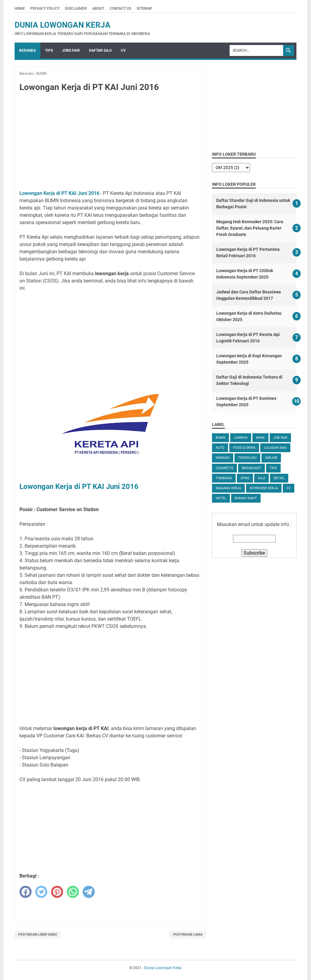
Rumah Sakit (246, 498)
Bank (260, 438)
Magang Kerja (228, 488)
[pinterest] (57, 892)
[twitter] (41, 892)
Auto (220, 448)
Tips (49, 50)
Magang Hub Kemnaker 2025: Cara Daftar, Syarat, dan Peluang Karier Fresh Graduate (250, 228)
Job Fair (280, 438)
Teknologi (247, 458)
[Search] (256, 50)
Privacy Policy (45, 9)
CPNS (245, 478)
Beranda (27, 50)
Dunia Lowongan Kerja (63, 25)
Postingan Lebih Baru (38, 935)
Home (20, 9)
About (98, 9)
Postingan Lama (188, 935)
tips (273, 468)
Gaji (261, 478)
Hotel (221, 498)
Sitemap (145, 9)
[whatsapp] (73, 892)
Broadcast (251, 468)
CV (123, 50)
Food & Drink (244, 448)
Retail (279, 478)
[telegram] (89, 892)
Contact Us (120, 9)
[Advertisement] (110, 142)
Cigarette (224, 468)
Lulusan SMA (275, 448)
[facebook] (26, 892)
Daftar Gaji (100, 50)
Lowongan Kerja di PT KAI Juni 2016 (59, 193)
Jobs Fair (71, 50)
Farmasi (223, 458)
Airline (271, 458)
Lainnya (241, 438)
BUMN (220, 438)
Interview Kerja (264, 488)
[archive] (231, 168)
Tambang (224, 478)
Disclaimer (76, 9)
